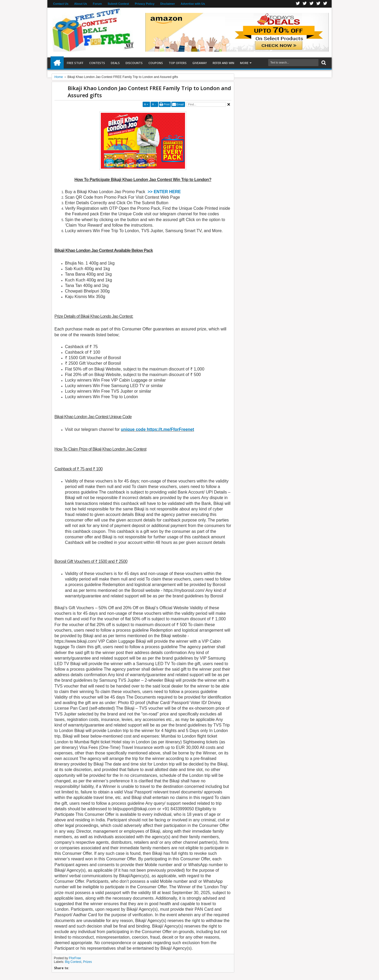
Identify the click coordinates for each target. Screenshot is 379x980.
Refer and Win (223, 63)
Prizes (88, 962)
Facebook (298, 4)
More (244, 63)
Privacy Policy (145, 4)
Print (167, 104)
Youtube (325, 4)
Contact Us (61, 4)
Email (180, 104)
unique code (134, 429)
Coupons (156, 63)
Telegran (312, 4)
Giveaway (200, 63)
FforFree (75, 958)
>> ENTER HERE (164, 192)
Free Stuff (75, 63)
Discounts (134, 63)
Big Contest (73, 962)
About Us (81, 4)
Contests (97, 63)
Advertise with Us (193, 4)
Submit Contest (118, 4)
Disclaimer (168, 4)
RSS (318, 4)
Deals (115, 63)
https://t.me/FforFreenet (171, 429)
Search (323, 63)
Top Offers (178, 63)
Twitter (305, 4)
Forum (97, 4)
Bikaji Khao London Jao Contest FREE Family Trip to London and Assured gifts (149, 92)
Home (57, 63)
